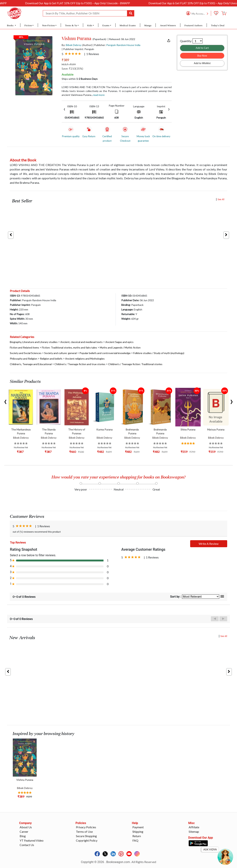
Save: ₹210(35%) (72, 68)
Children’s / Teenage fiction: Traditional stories (135, 364)
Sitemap (194, 832)
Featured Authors (193, 25)
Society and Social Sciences (26, 353)
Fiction (28, 25)
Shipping (138, 832)
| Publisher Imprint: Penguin (78, 49)
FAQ (135, 840)
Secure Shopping (86, 836)
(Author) (87, 45)
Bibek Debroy (74, 45)
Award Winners (168, 25)
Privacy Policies (86, 827)
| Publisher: (116, 45)
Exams (106, 25)
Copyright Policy (87, 840)
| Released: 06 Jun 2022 (121, 39)
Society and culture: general (60, 353)
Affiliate (194, 827)
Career (24, 832)
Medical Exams (128, 25)
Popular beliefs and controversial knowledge (105, 353)
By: (72, 45)
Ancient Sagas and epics (119, 342)
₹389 (65, 60)
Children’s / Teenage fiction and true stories (80, 364)
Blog (23, 836)
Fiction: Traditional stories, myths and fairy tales (69, 347)
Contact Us (27, 845)
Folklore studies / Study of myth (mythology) (159, 353)
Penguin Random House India (123, 45)
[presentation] (64, 109)
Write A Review (209, 544)
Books (11, 25)
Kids (90, 25)
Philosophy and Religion (24, 359)
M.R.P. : (69, 64)
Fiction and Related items (24, 347)
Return (137, 836)
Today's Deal (218, 25)
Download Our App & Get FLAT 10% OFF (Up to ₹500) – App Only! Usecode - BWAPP (92, 3)
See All (221, 199)
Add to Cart (202, 48)
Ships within (80, 79)
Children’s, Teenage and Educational (31, 364)
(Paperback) (99, 39)
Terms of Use (84, 832)
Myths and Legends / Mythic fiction (120, 347)
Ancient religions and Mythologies (85, 359)
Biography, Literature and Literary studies (34, 342)
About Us (26, 827)
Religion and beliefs (51, 359)
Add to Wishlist (202, 63)
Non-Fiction (48, 25)
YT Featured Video (32, 840)
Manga (148, 25)
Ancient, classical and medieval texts (81, 342)
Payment (138, 827)
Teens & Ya (71, 25)
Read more (99, 95)
